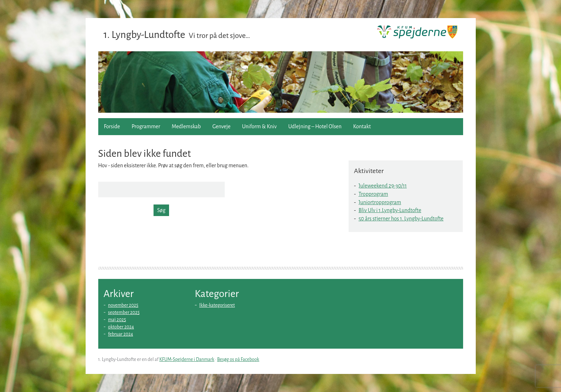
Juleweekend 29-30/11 (383, 186)
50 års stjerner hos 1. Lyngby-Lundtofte (401, 219)
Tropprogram (373, 194)
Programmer (146, 126)
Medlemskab (186, 126)
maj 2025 (117, 320)
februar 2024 (120, 334)
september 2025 (124, 313)
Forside (112, 126)
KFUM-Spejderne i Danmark (187, 359)
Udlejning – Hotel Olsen (315, 126)
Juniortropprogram (380, 202)
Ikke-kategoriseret (217, 305)
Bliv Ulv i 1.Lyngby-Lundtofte (390, 210)
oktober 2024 (121, 327)
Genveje (221, 126)
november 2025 (123, 305)
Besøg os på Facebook (238, 359)
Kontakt (362, 126)
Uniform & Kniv (259, 126)
